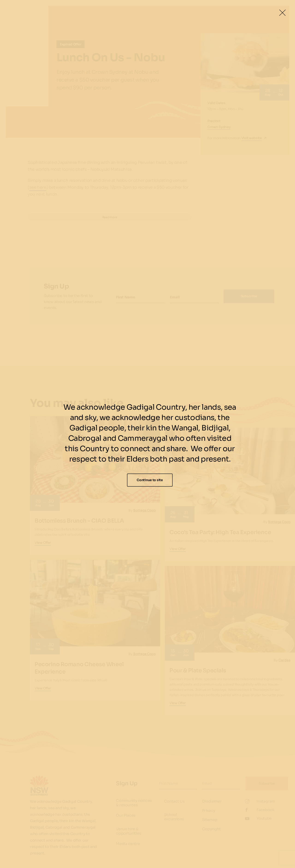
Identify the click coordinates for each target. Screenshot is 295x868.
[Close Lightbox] (282, 13)
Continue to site (150, 480)
